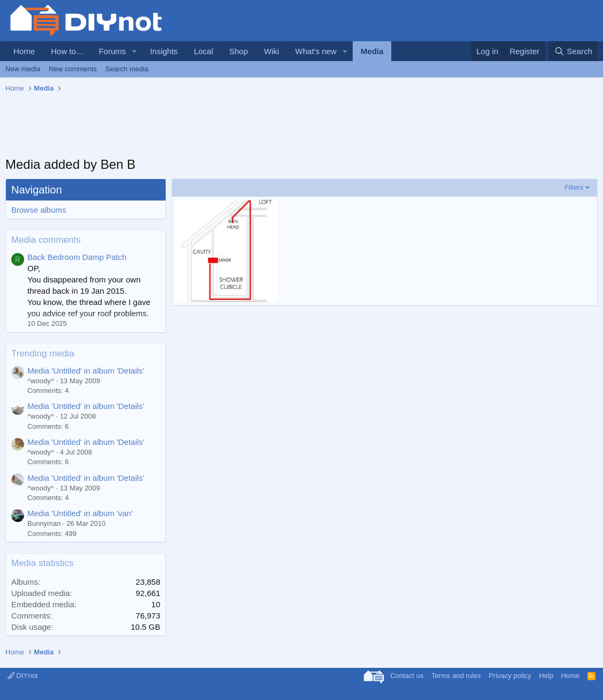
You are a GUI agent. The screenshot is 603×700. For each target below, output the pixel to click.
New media (23, 69)
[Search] (573, 51)
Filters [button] (574, 187)
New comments (73, 69)
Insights (164, 51)
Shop (238, 51)
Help (546, 676)
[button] (135, 51)
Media (372, 51)
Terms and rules (456, 676)
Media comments (46, 240)
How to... (67, 51)
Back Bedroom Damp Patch (77, 257)
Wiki (272, 51)
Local (204, 51)
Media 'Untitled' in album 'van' (80, 513)
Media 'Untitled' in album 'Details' (86, 371)
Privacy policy (510, 676)
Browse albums (39, 210)
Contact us (407, 676)
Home (24, 51)
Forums (112, 51)
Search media (127, 69)
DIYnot (23, 676)
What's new (316, 51)
